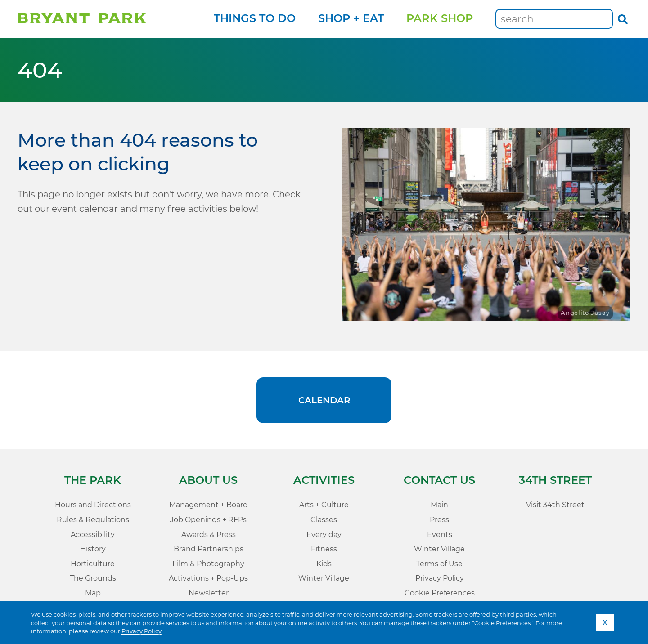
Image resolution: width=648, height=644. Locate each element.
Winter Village (324, 578)
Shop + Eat (351, 18)
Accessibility (93, 534)
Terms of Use (439, 564)
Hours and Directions (93, 505)
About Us (208, 480)
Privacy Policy (142, 631)
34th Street (555, 480)
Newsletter (209, 593)
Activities (324, 480)
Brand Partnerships (209, 549)
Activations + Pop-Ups (208, 578)
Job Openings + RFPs (208, 520)
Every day (324, 534)
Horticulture (93, 564)
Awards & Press (209, 534)
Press (439, 520)
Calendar (324, 400)
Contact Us (439, 480)
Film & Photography (208, 564)
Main (439, 505)
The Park (93, 480)
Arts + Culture (324, 505)
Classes (324, 520)
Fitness (324, 549)
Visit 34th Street (555, 505)
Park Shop (440, 18)
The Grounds (93, 578)
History (93, 549)
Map (93, 593)
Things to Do (255, 18)
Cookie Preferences (440, 593)
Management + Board (209, 505)
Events (440, 534)
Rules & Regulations (93, 520)
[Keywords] (554, 19)
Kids (324, 564)
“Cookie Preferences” (502, 623)
